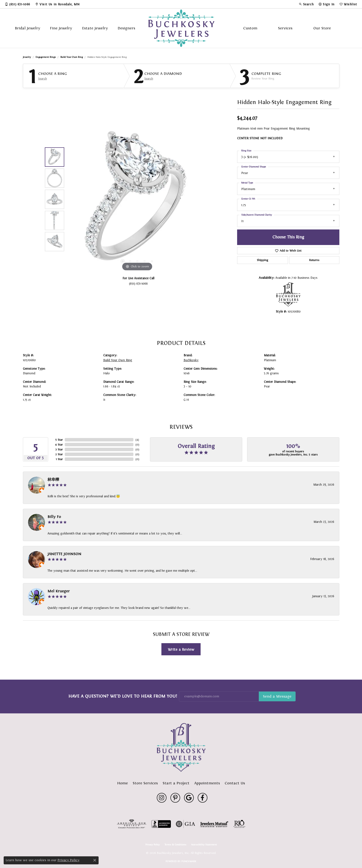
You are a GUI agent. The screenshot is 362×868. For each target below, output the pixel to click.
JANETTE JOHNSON (64, 554)
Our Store (322, 28)
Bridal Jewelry (28, 28)
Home (122, 783)
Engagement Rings (46, 57)
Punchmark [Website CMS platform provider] (189, 861)
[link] (18, 4)
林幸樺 (53, 479)
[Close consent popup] (95, 860)
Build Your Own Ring (72, 57)
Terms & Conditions (175, 845)
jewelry (27, 57)
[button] (306, 4)
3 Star (59, 449)
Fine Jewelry (61, 28)
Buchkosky (191, 360)
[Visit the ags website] (132, 824)
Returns (314, 260)
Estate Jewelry (95, 28)
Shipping (262, 260)
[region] (137, 199)
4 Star (59, 445)
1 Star (59, 459)
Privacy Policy (153, 845)
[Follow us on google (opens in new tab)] (189, 798)
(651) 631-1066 (138, 284)
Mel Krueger (59, 591)
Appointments (207, 783)
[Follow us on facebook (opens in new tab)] (203, 798)
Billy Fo (54, 517)
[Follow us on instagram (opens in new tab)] (162, 798)
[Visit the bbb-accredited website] (161, 824)
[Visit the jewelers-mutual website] (214, 824)
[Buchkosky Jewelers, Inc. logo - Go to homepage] (181, 28)
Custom (250, 28)
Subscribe (277, 696)
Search (43, 79)
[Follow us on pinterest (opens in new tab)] (175, 798)
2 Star (59, 454)
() (137, 440)
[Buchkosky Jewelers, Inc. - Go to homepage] (181, 747)
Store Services (145, 783)
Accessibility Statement (204, 845)
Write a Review (181, 649)
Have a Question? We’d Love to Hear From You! (123, 696)
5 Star (59, 440)
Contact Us (235, 783)
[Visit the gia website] (186, 824)
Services (285, 28)
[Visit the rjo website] (239, 824)
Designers (126, 28)
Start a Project (176, 783)
